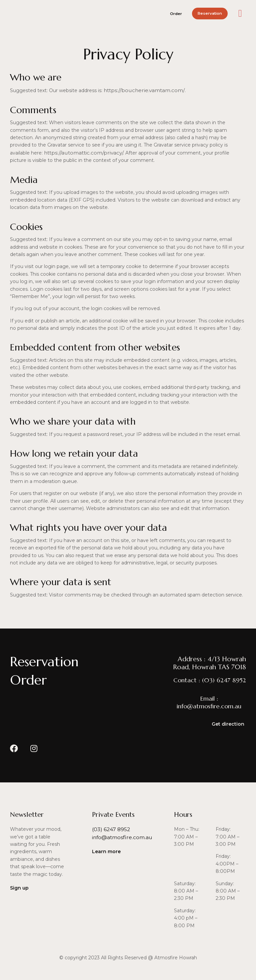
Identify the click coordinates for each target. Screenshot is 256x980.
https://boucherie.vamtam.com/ (141, 90)
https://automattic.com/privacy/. (82, 152)
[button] (163, 13)
